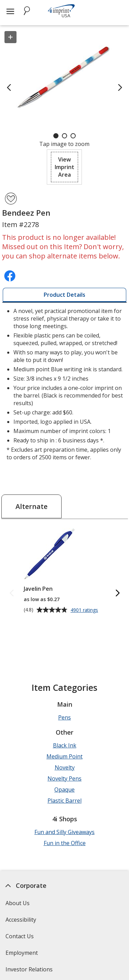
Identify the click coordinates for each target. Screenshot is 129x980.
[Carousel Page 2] (64, 136)
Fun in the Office (65, 843)
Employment (22, 953)
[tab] (65, 295)
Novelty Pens (64, 778)
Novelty (65, 767)
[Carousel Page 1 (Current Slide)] (56, 136)
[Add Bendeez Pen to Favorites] (11, 199)
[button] (64, 167)
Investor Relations (30, 972)
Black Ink (65, 745)
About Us (18, 903)
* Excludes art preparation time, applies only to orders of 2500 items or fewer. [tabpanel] (64, 384)
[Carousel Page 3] (73, 136)
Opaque (64, 790)
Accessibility (21, 920)
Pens (64, 717)
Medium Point (64, 756)
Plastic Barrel (64, 801)
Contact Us (20, 936)
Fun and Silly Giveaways (64, 832)
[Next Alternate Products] (117, 594)
